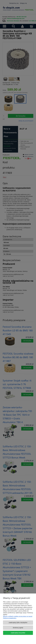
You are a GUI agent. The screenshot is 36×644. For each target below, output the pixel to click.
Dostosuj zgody (18, 628)
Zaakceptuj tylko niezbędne (18, 622)
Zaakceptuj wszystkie (18, 633)
